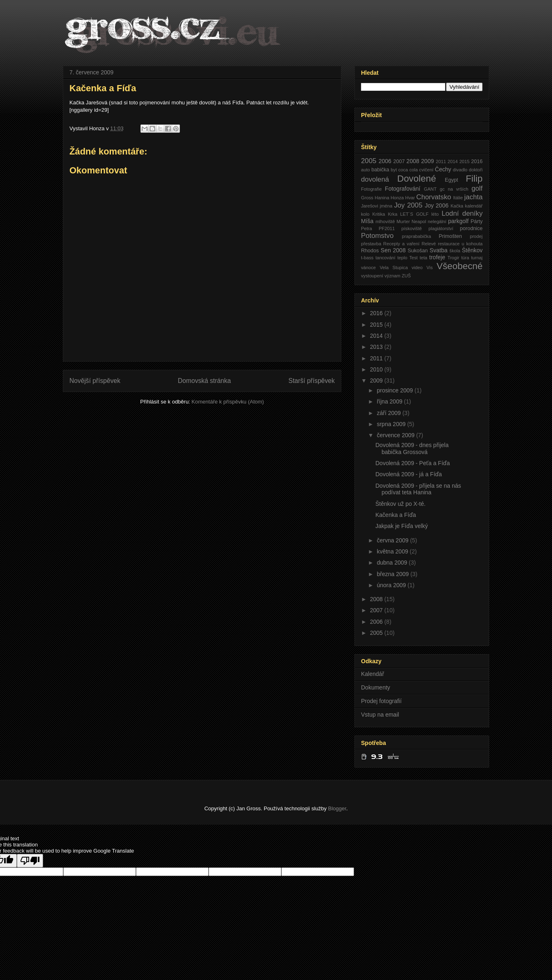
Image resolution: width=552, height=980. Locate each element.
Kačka (457, 206)
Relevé (429, 244)
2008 (413, 161)
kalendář (474, 206)
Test (413, 258)
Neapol (419, 221)
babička (380, 170)
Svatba (439, 250)
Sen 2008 (393, 250)
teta (424, 258)
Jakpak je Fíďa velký (402, 526)
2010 (377, 369)
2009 (427, 161)
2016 (477, 161)
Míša (367, 221)
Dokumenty (376, 687)
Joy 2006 (437, 205)
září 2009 (389, 413)
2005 (369, 161)
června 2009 (393, 540)
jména (386, 206)
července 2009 (396, 435)
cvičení (427, 170)
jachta (473, 197)
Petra (367, 228)
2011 (441, 161)
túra (465, 258)
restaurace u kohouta (460, 244)
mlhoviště (385, 221)
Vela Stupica (393, 267)
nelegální (437, 221)
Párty (477, 221)
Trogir (453, 258)
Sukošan (417, 251)
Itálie (458, 198)
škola (455, 251)
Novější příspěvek (95, 381)
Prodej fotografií (381, 701)
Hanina (382, 198)
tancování (385, 258)
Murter (403, 221)
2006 (385, 161)
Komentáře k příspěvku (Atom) (228, 402)
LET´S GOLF (414, 214)
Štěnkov (472, 250)
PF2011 (387, 228)
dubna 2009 (393, 563)
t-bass (367, 258)
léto (435, 214)
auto (366, 170)
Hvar (410, 198)
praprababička (417, 236)
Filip (474, 179)
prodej (476, 236)
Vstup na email (380, 715)
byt (394, 170)
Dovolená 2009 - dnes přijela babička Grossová (412, 448)
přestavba (371, 244)
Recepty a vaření (401, 244)
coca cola (408, 170)
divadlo (460, 170)
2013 (377, 347)
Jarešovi (370, 206)
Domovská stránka (204, 381)
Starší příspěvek (312, 381)
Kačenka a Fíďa (396, 515)
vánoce (368, 267)
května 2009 (393, 551)
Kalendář (373, 674)
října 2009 (390, 401)
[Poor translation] (30, 861)
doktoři (476, 170)
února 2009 (392, 585)
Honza (397, 198)
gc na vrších (454, 189)
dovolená (375, 179)
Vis (429, 267)
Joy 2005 (408, 205)
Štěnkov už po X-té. (400, 504)
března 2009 (393, 574)
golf (477, 188)
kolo (365, 214)
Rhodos (370, 251)
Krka (392, 214)
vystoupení (372, 276)
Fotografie (371, 189)
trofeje (437, 257)
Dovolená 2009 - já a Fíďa (409, 474)
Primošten (450, 236)
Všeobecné (460, 266)
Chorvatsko (434, 197)
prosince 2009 (396, 390)
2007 (399, 161)
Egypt (451, 180)
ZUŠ (406, 276)
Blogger (337, 808)
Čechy (443, 169)
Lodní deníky (462, 213)
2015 (464, 161)
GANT (430, 189)
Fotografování (402, 189)
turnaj (477, 258)
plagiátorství (441, 228)
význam (392, 276)
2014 (453, 161)
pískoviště (412, 228)
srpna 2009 (392, 424)
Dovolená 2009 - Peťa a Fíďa (413, 463)
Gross (367, 198)
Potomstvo (377, 236)
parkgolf (458, 221)
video (417, 267)
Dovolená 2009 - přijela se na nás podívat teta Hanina (418, 489)
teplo (402, 258)
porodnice (471, 228)
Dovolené (417, 179)
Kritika (378, 214)
